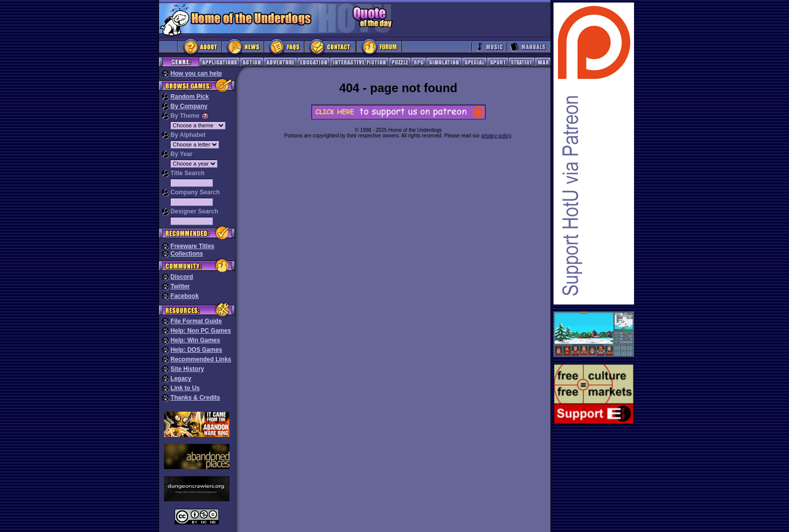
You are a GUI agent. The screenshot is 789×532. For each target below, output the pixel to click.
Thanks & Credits (195, 398)
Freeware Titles (192, 246)
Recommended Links (201, 359)
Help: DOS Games (196, 350)
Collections (187, 254)
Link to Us (185, 388)
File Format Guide (196, 321)
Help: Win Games (195, 340)
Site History (187, 369)
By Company (189, 106)
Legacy (181, 378)
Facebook (185, 296)
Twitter (180, 286)
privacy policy (496, 136)
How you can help (196, 73)
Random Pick (190, 97)
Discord (182, 277)
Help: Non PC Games (201, 331)
